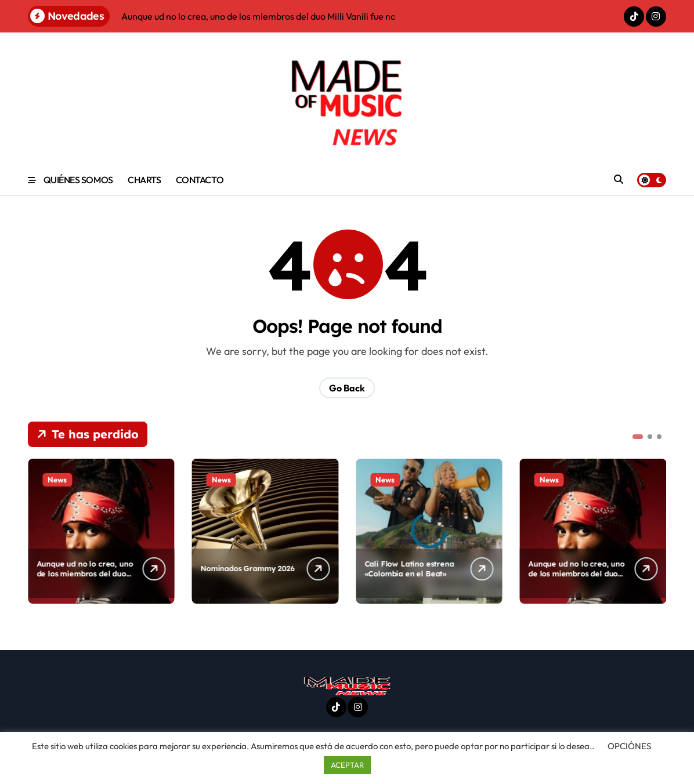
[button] (638, 437)
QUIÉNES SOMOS (78, 180)
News (57, 480)
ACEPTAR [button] (347, 765)
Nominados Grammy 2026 (248, 568)
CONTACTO (200, 180)
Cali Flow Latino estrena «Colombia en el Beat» (409, 569)
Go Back (347, 388)
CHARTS (144, 180)
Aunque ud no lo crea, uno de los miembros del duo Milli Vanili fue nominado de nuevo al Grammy (85, 578)
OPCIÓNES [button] (629, 746)
